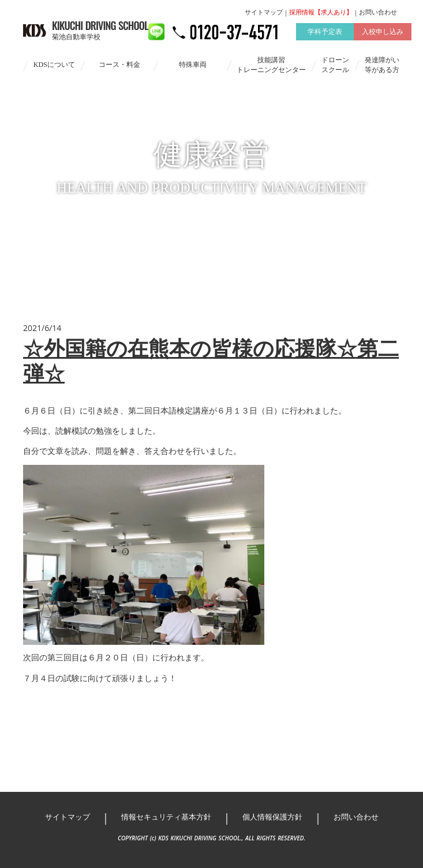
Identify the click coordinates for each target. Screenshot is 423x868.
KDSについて (54, 65)
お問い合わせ (378, 12)
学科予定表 (325, 32)
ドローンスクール (335, 65)
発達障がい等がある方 (382, 65)
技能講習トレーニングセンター (271, 65)
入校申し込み (383, 32)
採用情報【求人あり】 (321, 12)
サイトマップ (264, 12)
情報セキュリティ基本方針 (166, 817)
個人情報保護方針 (272, 817)
